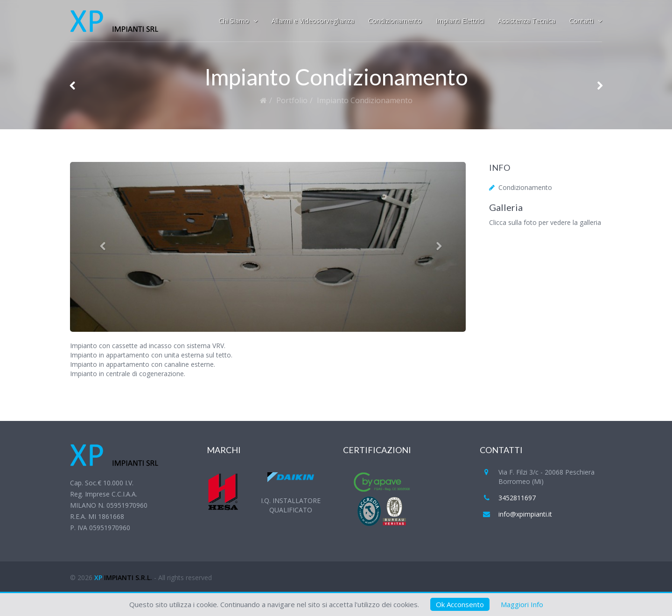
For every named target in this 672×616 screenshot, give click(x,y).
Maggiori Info (522, 604)
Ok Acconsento (460, 604)
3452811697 (517, 498)
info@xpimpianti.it (525, 514)
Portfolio (292, 100)
